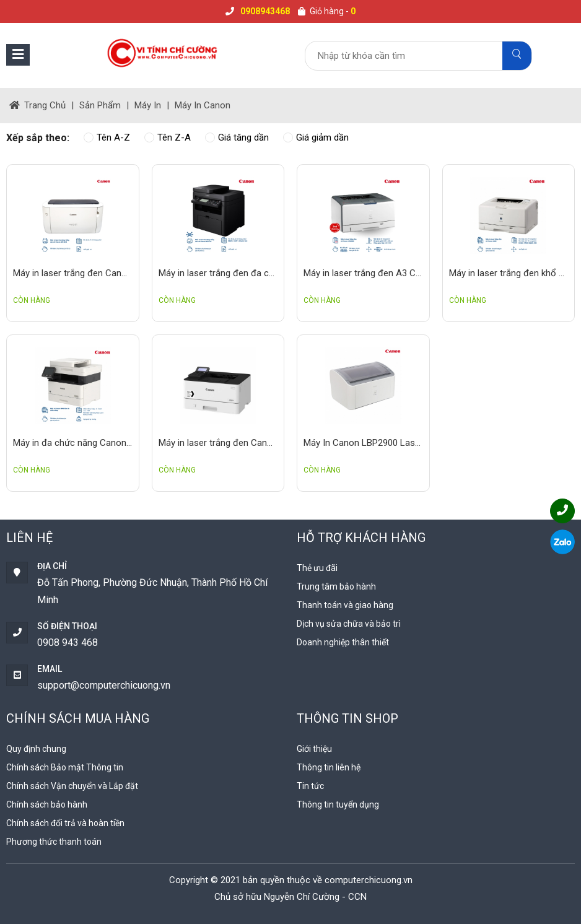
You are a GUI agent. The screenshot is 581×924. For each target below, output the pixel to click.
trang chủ (37, 105)
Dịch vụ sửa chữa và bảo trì (349, 624)
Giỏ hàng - (327, 11)
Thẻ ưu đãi (317, 568)
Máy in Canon (203, 105)
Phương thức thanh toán (54, 842)
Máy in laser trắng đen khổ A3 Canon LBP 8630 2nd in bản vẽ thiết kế (509, 273)
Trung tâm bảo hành (336, 586)
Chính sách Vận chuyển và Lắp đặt (72, 786)
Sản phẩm (100, 105)
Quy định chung (36, 749)
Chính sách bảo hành (47, 804)
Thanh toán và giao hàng (345, 605)
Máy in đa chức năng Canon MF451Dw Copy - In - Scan (73, 443)
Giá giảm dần (316, 137)
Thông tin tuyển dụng (338, 804)
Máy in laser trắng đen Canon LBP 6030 (73, 273)
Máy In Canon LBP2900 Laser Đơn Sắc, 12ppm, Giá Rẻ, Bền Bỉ (363, 443)
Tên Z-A (168, 137)
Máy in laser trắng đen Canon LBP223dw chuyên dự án (218, 443)
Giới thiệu (314, 749)
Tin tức (310, 786)
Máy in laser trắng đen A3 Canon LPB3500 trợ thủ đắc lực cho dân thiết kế (363, 273)
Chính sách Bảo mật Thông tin (65, 767)
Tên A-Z (107, 137)
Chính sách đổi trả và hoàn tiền (65, 823)
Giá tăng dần (237, 137)
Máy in (148, 105)
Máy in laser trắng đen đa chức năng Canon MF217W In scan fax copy (218, 273)
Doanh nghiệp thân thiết (343, 642)
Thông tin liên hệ (329, 767)
